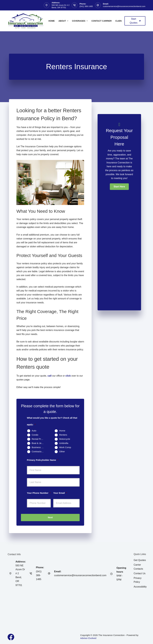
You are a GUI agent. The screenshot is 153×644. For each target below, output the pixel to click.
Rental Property (39, 439)
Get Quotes (140, 560)
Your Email (60, 493)
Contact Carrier (102, 21)
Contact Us (139, 573)
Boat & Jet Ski (39, 443)
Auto (34, 431)
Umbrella (64, 443)
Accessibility (140, 587)
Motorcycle (65, 439)
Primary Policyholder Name (43, 460)
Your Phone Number (39, 493)
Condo (35, 435)
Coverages (80, 21)
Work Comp (65, 447)
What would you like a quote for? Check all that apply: (52, 421)
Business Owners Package (39, 447)
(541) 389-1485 (86, 6)
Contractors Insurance (39, 451)
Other (62, 451)
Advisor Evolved (88, 638)
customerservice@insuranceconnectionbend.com (124, 6)
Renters (63, 435)
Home (52, 21)
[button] (119, 187)
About (64, 21)
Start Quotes (135, 21)
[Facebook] (11, 637)
